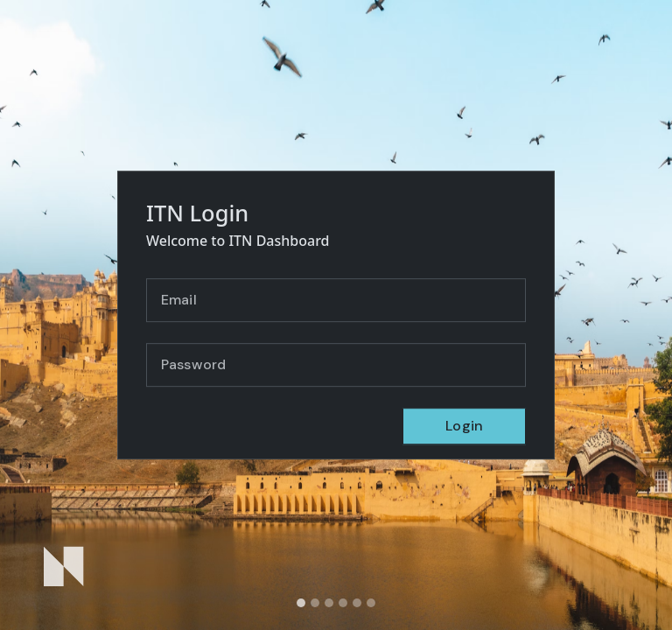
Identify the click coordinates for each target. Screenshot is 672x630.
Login (464, 426)
